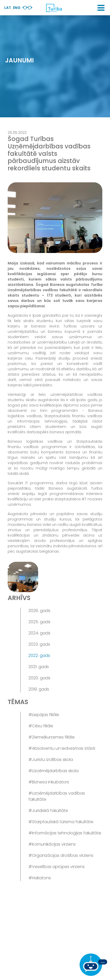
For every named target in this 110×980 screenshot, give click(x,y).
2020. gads (39, 678)
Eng (17, 8)
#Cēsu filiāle (41, 726)
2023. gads (39, 644)
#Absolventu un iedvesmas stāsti (62, 748)
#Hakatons (40, 878)
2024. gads (39, 633)
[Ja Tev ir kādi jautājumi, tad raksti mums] (93, 965)
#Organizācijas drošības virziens (61, 855)
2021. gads (39, 667)
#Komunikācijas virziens (52, 844)
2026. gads (39, 611)
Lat (8, 8)
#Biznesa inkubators (49, 782)
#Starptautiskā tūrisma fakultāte (61, 822)
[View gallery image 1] (23, 577)
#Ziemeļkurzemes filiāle (52, 737)
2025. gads (39, 622)
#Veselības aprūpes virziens (57, 867)
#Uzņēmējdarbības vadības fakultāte (57, 796)
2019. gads (39, 689)
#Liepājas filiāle (44, 715)
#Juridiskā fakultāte (48, 811)
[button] (101, 8)
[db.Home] (54, 8)
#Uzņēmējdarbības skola (53, 771)
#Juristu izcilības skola (51, 760)
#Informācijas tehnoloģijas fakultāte (65, 833)
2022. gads (39, 656)
